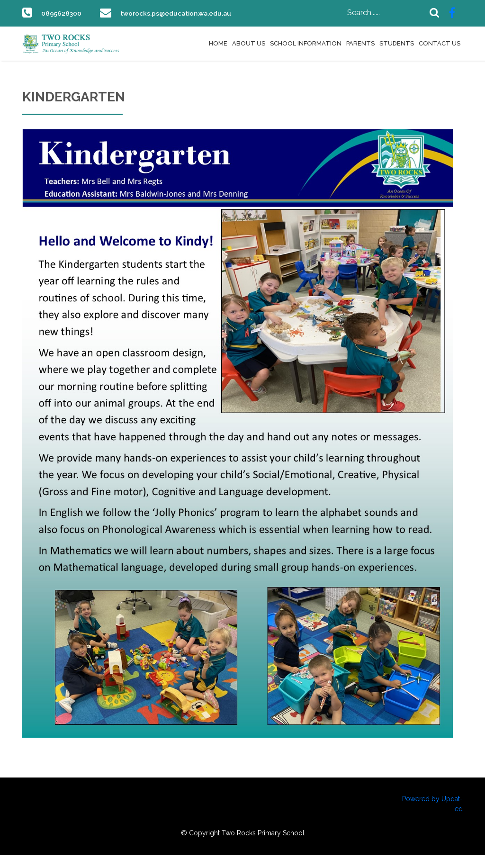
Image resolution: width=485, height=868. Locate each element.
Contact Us (440, 57)
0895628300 (64, 13)
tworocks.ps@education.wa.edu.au (103, 26)
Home (218, 57)
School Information (306, 57)
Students (397, 57)
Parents (360, 57)
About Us (249, 57)
